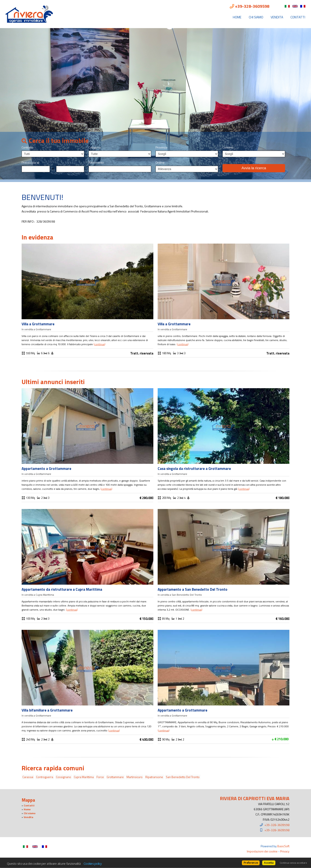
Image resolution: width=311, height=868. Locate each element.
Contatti (298, 17)
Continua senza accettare (293, 863)
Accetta (269, 863)
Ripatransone (154, 777)
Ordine (160, 163)
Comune (228, 147)
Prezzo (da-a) (30, 163)
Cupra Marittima (84, 777)
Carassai (28, 777)
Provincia (161, 147)
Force (100, 777)
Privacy (285, 851)
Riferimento (96, 163)
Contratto (28, 147)
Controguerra (45, 777)
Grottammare (115, 777)
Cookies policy (93, 863)
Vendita (277, 17)
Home (237, 17)
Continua (99, 344)
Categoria (95, 147)
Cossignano (63, 777)
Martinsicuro (135, 777)
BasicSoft (283, 846)
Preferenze (251, 863)
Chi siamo (256, 17)
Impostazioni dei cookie (262, 851)
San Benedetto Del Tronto (183, 777)
